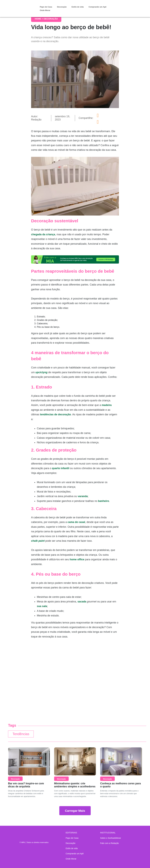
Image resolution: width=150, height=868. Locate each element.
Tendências (21, 734)
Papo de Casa (46, 7)
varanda (83, 496)
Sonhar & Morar (23, 6)
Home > (39, 19)
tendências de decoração (55, 414)
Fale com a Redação (109, 843)
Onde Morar (45, 10)
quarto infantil (61, 468)
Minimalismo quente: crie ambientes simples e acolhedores (75, 785)
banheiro (104, 501)
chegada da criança (43, 234)
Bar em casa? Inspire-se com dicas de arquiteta (26, 785)
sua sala (42, 606)
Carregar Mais (75, 811)
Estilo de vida (78, 7)
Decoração (62, 7)
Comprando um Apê (97, 7)
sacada (82, 602)
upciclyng (41, 372)
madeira (107, 405)
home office (77, 559)
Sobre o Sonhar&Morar (111, 838)
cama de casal (76, 522)
